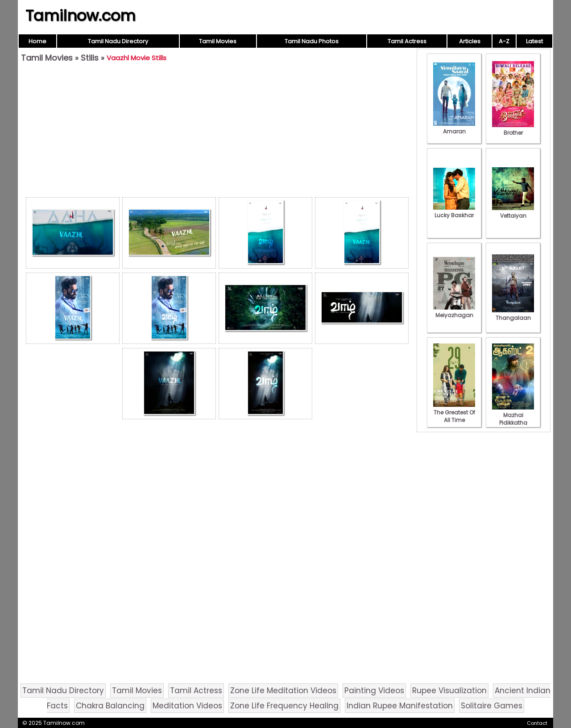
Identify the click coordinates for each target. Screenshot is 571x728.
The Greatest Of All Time (454, 412)
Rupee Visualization (449, 691)
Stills (90, 58)
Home (37, 41)
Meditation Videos (187, 706)
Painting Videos (374, 691)
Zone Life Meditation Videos (283, 691)
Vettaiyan (513, 212)
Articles (470, 41)
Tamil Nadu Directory (118, 41)
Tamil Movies (218, 41)
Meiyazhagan (454, 311)
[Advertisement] (217, 132)
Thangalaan (513, 314)
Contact (537, 723)
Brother (513, 129)
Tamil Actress (407, 41)
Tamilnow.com (81, 16)
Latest (534, 41)
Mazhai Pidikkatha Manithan (513, 419)
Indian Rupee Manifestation (400, 706)
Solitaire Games (492, 706)
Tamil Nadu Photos (312, 41)
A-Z (504, 41)
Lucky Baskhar (454, 211)
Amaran (454, 128)
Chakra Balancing (110, 706)
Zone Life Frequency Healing (284, 706)
